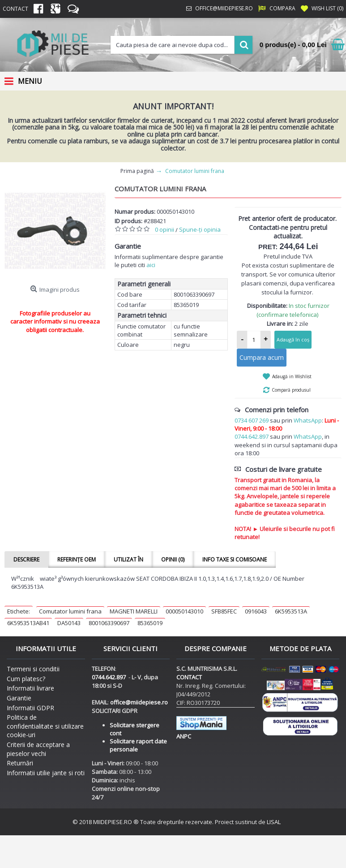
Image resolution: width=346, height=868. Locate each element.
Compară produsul (291, 390)
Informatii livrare (30, 688)
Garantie (19, 698)
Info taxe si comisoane (235, 559)
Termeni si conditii (33, 669)
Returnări (20, 763)
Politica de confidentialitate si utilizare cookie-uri (45, 726)
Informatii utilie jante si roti (46, 773)
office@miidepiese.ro (139, 702)
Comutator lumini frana (70, 611)
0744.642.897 (252, 436)
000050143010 (184, 611)
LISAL (274, 822)
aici (151, 265)
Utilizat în (128, 559)
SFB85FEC (224, 611)
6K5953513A (291, 611)
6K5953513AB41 (28, 623)
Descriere (26, 559)
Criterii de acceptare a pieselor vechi (38, 749)
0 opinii (164, 229)
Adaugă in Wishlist (292, 376)
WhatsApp (308, 420)
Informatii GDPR (30, 708)
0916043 (256, 611)
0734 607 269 (252, 420)
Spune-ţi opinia (200, 229)
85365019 (150, 623)
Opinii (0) (173, 559)
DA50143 (69, 623)
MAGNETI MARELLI (134, 611)
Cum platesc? (26, 679)
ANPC (184, 736)
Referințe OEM (77, 559)
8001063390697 (109, 623)
